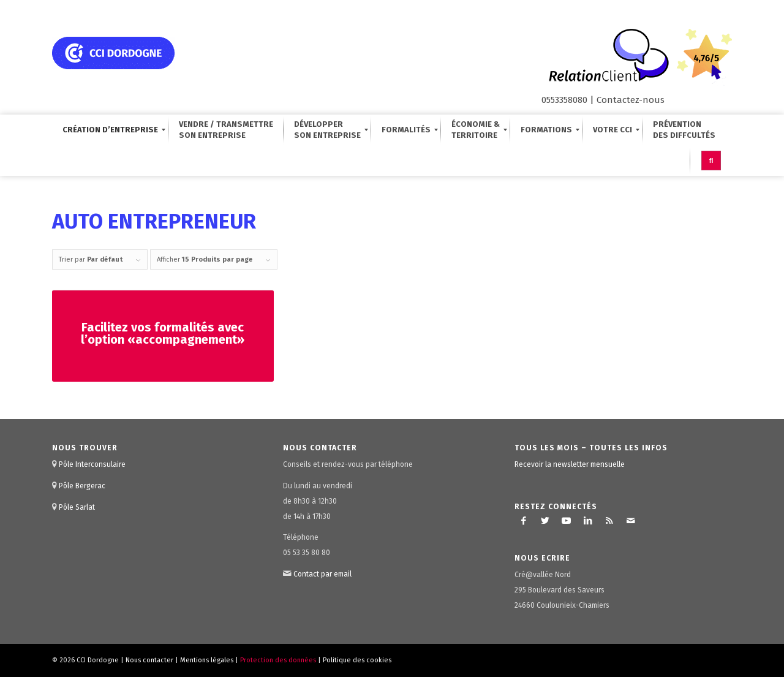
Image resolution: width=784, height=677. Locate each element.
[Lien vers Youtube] (567, 521)
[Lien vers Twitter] (545, 521)
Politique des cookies (357, 660)
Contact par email (322, 574)
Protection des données (278, 660)
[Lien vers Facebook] (524, 521)
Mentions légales (207, 660)
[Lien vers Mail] (631, 521)
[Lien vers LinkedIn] (588, 521)
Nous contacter (149, 660)
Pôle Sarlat (77, 507)
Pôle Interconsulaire (92, 464)
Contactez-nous (631, 100)
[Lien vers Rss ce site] (609, 521)
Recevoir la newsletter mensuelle (570, 464)
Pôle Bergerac (82, 486)
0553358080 (564, 100)
